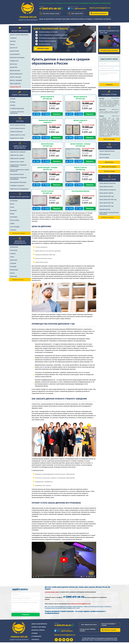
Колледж (13, 102)
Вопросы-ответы (78, 19)
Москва (12, 214)
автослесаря (14, 250)
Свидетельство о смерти (17, 162)
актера (12, 257)
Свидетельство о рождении (18, 152)
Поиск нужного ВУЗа (77, 13)
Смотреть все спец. (18, 280)
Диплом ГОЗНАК (15, 51)
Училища (13, 105)
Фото (38, 114)
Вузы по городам (104, 159)
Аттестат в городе (109, 173)
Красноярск (13, 210)
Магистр (12, 45)
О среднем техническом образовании (17, 112)
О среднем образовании (17, 109)
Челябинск (13, 230)
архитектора (14, 260)
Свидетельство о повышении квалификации (18, 166)
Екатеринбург (14, 201)
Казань (12, 207)
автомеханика (14, 247)
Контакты (107, 19)
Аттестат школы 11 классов (18, 125)
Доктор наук (14, 64)
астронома (13, 263)
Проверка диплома (105, 211)
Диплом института (15, 71)
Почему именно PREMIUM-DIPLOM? (88, 632)
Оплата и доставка (63, 19)
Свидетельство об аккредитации (19, 189)
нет (80, 208)
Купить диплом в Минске (106, 195)
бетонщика (13, 267)
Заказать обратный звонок (107, 153)
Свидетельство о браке (17, 155)
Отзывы (88, 19)
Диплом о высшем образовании (19, 35)
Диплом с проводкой (16, 80)
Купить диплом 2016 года (106, 204)
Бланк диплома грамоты (17, 174)
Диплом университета (16, 74)
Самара (12, 223)
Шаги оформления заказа (89, 626)
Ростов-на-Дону (15, 220)
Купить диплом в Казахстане (108, 185)
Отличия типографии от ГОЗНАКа (109, 626)
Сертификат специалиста (17, 186)
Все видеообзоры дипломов (109, 50)
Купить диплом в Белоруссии (108, 191)
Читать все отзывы (109, 141)
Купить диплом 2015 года (106, 208)
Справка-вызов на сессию (18, 135)
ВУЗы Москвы (109, 164)
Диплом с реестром (16, 77)
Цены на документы (47, 19)
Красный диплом (15, 54)
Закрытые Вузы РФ (15, 87)
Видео (47, 114)
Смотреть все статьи (108, 219)
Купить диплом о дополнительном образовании (109, 215)
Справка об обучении (16, 132)
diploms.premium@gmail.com (100, 8)
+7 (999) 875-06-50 (50, 9)
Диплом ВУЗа (14, 67)
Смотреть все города (19, 233)
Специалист (13, 38)
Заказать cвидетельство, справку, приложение (20, 170)
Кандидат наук (14, 61)
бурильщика (14, 276)
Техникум (13, 99)
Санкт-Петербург (15, 227)
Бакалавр (13, 41)
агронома (13, 254)
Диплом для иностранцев (17, 58)
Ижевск (12, 204)
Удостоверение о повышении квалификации (18, 178)
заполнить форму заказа (52, 592)
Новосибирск (14, 217)
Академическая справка (17, 138)
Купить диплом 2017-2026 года (108, 201)
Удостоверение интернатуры (18, 182)
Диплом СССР (14, 48)
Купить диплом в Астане (106, 188)
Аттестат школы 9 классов (17, 128)
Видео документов (15, 84)
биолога (12, 273)
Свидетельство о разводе (17, 158)
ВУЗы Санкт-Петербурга (109, 168)
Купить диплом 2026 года (107, 198)
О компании (97, 19)
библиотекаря (14, 270)
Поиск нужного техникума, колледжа (53, 13)
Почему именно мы (105, 156)
